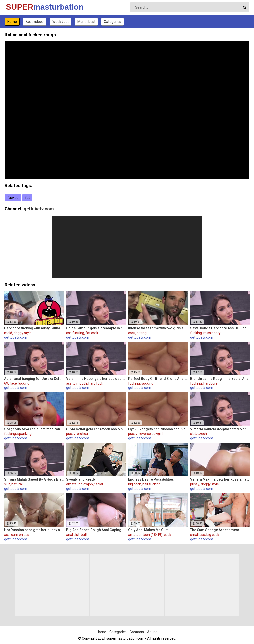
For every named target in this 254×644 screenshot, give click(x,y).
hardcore (210, 383)
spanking (24, 434)
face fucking (19, 383)
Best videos (35, 22)
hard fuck (96, 383)
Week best (61, 22)
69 (6, 383)
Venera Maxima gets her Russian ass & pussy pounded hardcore (220, 479)
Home (12, 22)
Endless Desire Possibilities (151, 479)
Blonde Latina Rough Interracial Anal (220, 379)
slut (193, 434)
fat (27, 198)
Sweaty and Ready (81, 479)
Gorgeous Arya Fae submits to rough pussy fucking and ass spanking (34, 429)
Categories (112, 22)
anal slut (73, 535)
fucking (196, 333)
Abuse (152, 632)
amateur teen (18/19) (145, 535)
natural (17, 484)
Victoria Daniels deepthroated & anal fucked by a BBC (220, 429)
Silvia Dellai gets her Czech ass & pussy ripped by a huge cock (96, 429)
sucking (147, 383)
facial (99, 484)
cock (132, 333)
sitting (142, 333)
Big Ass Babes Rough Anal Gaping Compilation (96, 530)
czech (202, 434)
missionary (212, 333)
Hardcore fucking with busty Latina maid (34, 328)
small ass (198, 535)
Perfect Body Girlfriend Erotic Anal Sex (158, 379)
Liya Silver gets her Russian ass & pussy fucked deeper (158, 429)
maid (8, 333)
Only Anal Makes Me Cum (148, 530)
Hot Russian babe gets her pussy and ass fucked (34, 530)
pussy (71, 434)
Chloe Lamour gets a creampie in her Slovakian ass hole (96, 328)
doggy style (23, 333)
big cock (135, 484)
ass (7, 535)
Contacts (137, 632)
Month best (86, 22)
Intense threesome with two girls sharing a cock (158, 328)
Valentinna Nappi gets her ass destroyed (96, 379)
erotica (82, 434)
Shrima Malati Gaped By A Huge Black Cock (34, 479)
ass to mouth (77, 383)
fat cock (92, 333)
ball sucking (151, 484)
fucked (13, 198)
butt (84, 535)
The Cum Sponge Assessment (215, 530)
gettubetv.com (39, 209)
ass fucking (75, 333)
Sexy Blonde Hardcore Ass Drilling (218, 328)
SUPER (19, 7)
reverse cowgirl (151, 434)
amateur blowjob (79, 484)
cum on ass (20, 535)
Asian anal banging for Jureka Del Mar (34, 379)
